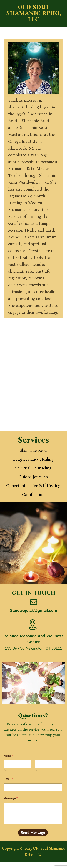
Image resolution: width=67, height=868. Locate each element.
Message (11, 798)
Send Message (33, 833)
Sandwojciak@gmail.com (34, 610)
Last (37, 770)
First (6, 770)
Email (8, 779)
